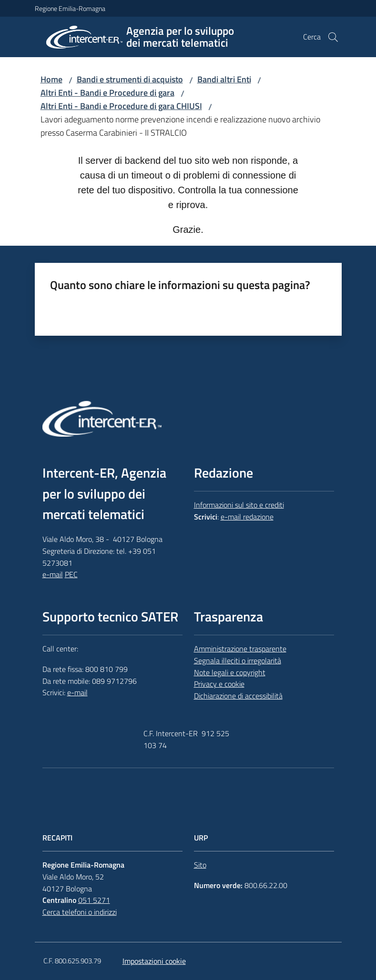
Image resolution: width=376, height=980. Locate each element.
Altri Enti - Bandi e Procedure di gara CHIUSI (121, 106)
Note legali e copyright (230, 672)
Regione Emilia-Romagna (70, 8)
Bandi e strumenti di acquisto (130, 79)
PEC (71, 574)
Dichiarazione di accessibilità (238, 696)
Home (51, 79)
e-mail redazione (247, 517)
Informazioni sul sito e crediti (239, 505)
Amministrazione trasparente (240, 649)
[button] (333, 37)
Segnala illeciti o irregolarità (238, 660)
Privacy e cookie (219, 684)
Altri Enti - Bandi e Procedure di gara (107, 93)
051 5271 (94, 900)
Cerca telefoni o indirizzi (80, 912)
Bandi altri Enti (224, 79)
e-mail (53, 574)
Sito (200, 865)
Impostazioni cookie (154, 961)
